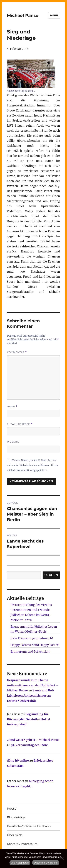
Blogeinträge (16, 817)
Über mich (15, 835)
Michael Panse (23, 15)
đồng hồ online (18, 760)
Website (13, 442)
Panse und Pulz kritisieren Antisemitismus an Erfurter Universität (31, 696)
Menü (54, 15)
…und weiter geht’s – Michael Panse (33, 740)
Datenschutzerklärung (46, 863)
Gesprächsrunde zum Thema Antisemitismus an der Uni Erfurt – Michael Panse (33, 685)
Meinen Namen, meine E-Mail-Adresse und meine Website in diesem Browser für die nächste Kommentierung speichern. (33, 465)
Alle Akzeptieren (20, 863)
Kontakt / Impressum (22, 844)
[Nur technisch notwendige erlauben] (63, 858)
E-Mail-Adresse (20, 424)
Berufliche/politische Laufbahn (29, 826)
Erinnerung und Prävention (30, 651)
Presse (12, 809)
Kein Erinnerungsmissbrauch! (32, 638)
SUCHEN (51, 575)
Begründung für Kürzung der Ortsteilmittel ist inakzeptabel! (29, 719)
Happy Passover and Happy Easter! (35, 645)
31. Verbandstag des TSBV (29, 745)
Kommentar (17, 352)
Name (12, 406)
